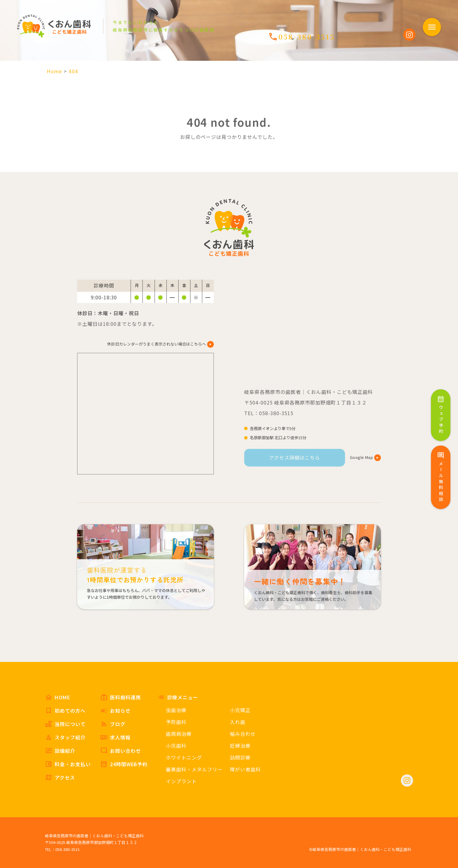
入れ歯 (238, 722)
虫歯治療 (176, 710)
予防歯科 (176, 722)
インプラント (181, 781)
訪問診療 (240, 757)
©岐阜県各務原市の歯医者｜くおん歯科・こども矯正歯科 (360, 849)
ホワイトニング (184, 757)
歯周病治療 (179, 734)
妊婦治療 (240, 746)
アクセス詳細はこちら (295, 457)
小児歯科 (176, 746)
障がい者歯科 (245, 769)
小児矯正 (240, 710)
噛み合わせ (243, 734)
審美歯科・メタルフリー (194, 769)
